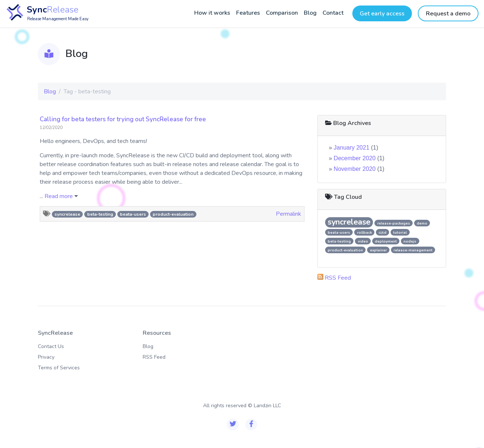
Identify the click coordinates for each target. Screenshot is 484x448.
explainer (378, 250)
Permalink (289, 214)
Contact (333, 13)
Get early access (382, 14)
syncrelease (67, 214)
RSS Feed (338, 278)
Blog (310, 13)
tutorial (400, 232)
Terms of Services (59, 368)
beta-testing (100, 214)
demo (422, 223)
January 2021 (351, 148)
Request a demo (448, 14)
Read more (59, 196)
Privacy (46, 357)
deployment (386, 241)
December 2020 (355, 158)
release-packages (394, 223)
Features (248, 13)
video (363, 241)
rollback (364, 232)
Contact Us (51, 346)
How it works (212, 13)
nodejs (410, 241)
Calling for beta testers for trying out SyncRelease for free (123, 119)
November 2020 (355, 169)
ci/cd (382, 232)
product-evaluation (173, 214)
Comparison (282, 13)
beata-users (133, 214)
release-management (413, 250)
